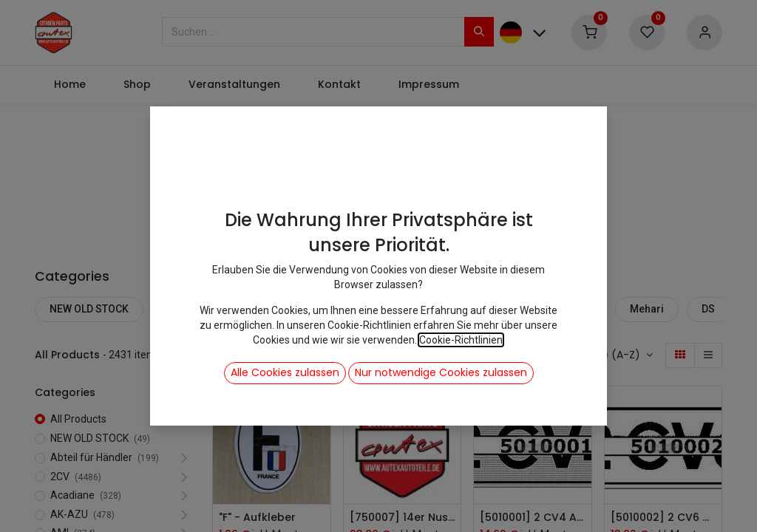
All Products (78, 419)
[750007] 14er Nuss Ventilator (403, 518)
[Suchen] (479, 32)
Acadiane (370, 309)
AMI (515, 309)
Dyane (577, 309)
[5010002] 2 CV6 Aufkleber (663, 518)
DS (708, 309)
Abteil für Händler (210, 309)
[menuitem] (69, 85)
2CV (299, 309)
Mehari (647, 309)
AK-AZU (449, 309)
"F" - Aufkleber (257, 518)
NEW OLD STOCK (89, 309)
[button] (615, 355)
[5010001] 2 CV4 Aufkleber (533, 518)
